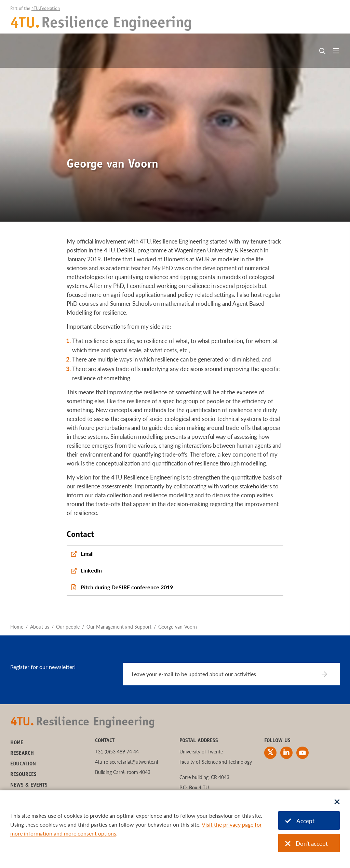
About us (40, 627)
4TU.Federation (46, 9)
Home (17, 627)
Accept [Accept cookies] (300, 821)
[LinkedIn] (175, 570)
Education (23, 764)
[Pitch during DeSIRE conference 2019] (175, 587)
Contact (105, 741)
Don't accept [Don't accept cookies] (306, 844)
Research (22, 753)
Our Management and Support (119, 627)
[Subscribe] (329, 674)
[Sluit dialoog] (337, 802)
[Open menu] (336, 51)
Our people (68, 627)
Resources (23, 775)
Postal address (199, 741)
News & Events (29, 785)
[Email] (175, 554)
